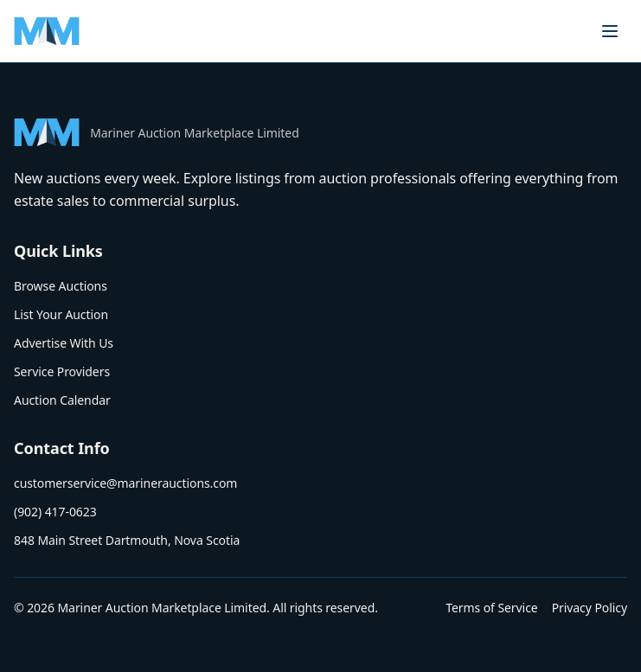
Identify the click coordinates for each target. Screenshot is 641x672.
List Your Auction (61, 314)
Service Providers (62, 371)
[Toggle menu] (610, 31)
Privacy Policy (590, 608)
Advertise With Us (64, 343)
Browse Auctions (61, 286)
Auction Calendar (62, 400)
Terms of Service (491, 608)
